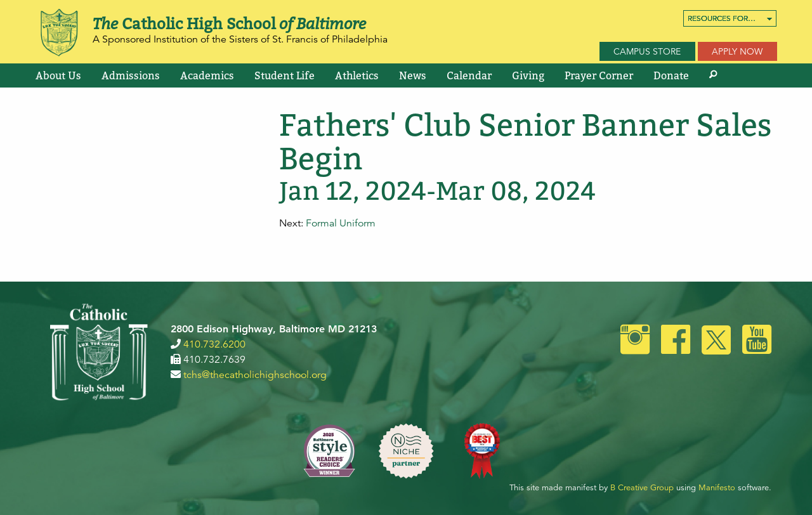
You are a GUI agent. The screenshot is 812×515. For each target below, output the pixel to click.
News (413, 75)
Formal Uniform (341, 223)
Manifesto (717, 488)
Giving (528, 75)
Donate (671, 75)
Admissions (131, 75)
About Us (58, 75)
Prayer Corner (599, 75)
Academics (207, 75)
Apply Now (737, 51)
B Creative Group (642, 488)
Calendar (469, 75)
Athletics (357, 75)
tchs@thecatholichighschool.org (255, 375)
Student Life (285, 75)
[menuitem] (730, 18)
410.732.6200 (214, 344)
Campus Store (647, 51)
